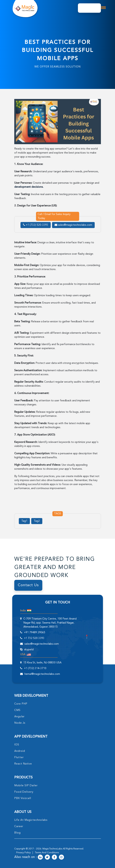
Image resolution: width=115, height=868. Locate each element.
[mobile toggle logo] (103, 8)
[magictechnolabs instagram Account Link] (61, 857)
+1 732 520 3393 (34, 638)
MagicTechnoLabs (52, 849)
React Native (23, 764)
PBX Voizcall (23, 798)
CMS (17, 710)
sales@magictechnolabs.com (73, 225)
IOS (17, 745)
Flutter (19, 757)
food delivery (24, 792)
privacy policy (24, 853)
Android (20, 751)
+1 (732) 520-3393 (36, 225)
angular (19, 717)
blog (17, 833)
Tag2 (37, 521)
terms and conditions (47, 853)
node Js (20, 723)
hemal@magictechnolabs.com (42, 674)
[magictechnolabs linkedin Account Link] (40, 857)
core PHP (21, 704)
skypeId (29, 650)
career (19, 826)
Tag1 (24, 521)
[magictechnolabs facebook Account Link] (54, 857)
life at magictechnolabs (31, 820)
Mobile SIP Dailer (26, 786)
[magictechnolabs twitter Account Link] (47, 857)
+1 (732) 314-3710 (35, 668)
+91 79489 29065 (35, 633)
